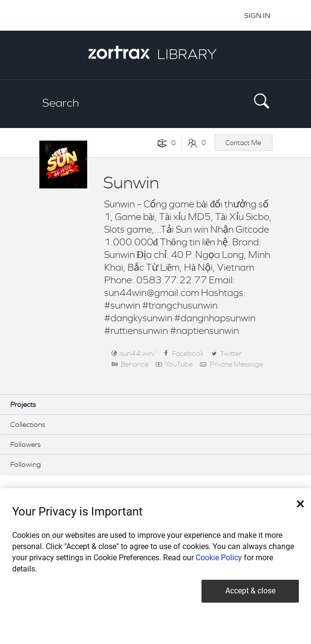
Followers (25, 444)
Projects (23, 404)
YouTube (179, 364)
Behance (135, 364)
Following (26, 464)
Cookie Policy (219, 558)
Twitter (231, 353)
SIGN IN (257, 15)
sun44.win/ (138, 353)
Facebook (188, 353)
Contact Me (243, 143)
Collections (27, 424)
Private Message (236, 364)
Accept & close (250, 591)
